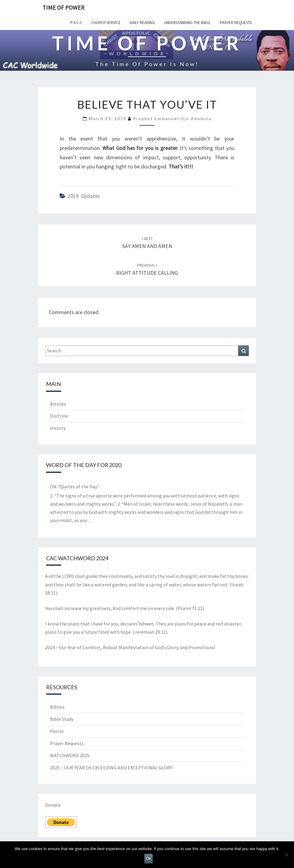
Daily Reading (142, 23)
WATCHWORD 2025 (70, 755)
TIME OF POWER (63, 7)
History (58, 428)
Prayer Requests (236, 23)
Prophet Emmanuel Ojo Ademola (172, 119)
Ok (149, 858)
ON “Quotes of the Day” (75, 487)
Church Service (106, 23)
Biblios (57, 707)
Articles (58, 404)
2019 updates (84, 196)
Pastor (57, 731)
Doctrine (59, 416)
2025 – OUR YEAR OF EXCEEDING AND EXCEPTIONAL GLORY (111, 768)
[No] (286, 855)
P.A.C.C (76, 23)
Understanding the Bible (187, 23)
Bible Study (62, 719)
